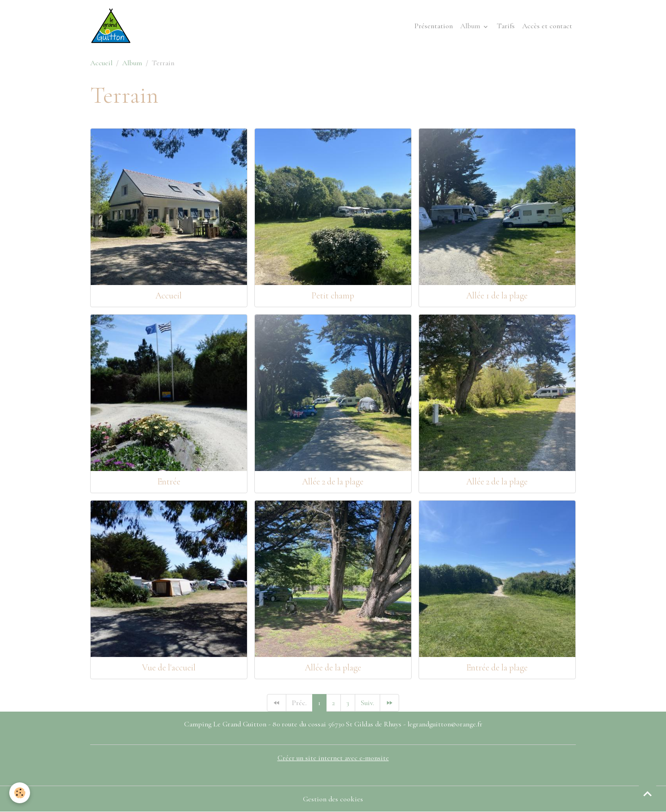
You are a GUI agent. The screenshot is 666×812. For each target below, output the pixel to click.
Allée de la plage (333, 668)
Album (471, 26)
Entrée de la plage (497, 668)
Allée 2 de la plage (333, 482)
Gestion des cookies (333, 799)
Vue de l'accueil (169, 668)
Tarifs (506, 26)
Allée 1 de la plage (497, 296)
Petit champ (333, 296)
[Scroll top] (647, 793)
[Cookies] (20, 793)
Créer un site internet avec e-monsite (333, 758)
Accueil (101, 63)
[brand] (113, 26)
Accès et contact (547, 26)
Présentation (434, 26)
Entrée (169, 482)
